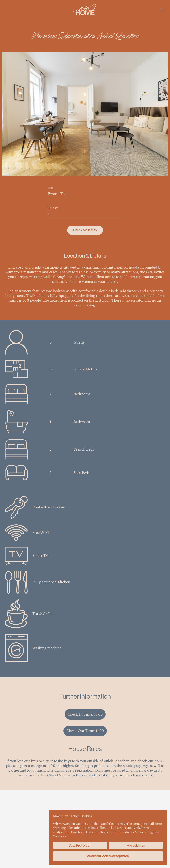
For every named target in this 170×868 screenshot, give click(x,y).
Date (51, 188)
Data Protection (80, 845)
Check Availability (85, 230)
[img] (162, 10)
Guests (53, 208)
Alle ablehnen (136, 845)
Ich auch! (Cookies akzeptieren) (108, 856)
